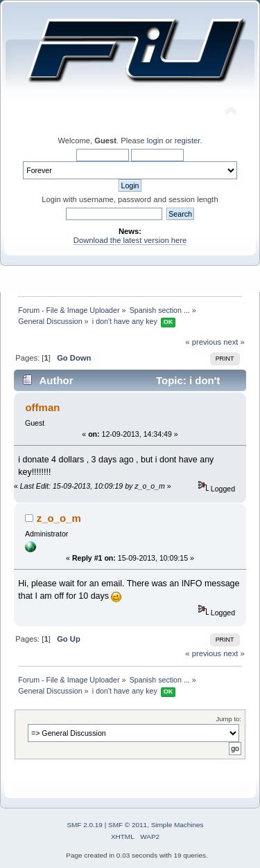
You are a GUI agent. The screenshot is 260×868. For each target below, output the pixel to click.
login (155, 141)
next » (234, 342)
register (188, 141)
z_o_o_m (59, 518)
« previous (203, 342)
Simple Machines (177, 825)
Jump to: (228, 719)
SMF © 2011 (128, 825)
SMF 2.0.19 (85, 825)
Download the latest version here (130, 240)
